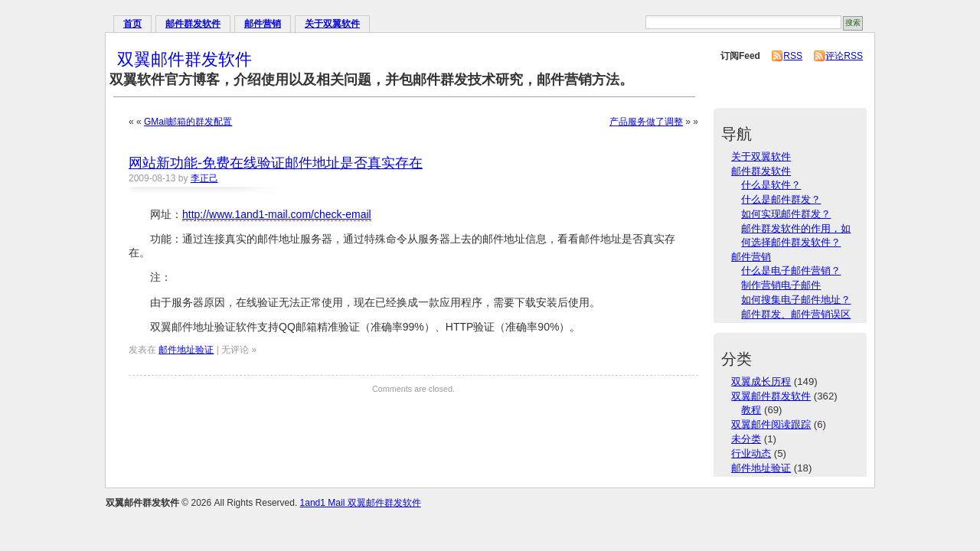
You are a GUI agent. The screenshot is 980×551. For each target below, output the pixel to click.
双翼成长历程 (761, 381)
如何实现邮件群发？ (786, 214)
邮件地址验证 (186, 350)
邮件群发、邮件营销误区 (796, 314)
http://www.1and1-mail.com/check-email (277, 214)
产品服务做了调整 (646, 122)
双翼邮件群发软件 (185, 59)
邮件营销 (263, 24)
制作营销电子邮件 (781, 285)
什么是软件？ (771, 185)
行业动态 (751, 453)
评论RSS (844, 56)
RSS (793, 56)
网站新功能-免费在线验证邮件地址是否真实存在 (276, 163)
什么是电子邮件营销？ (791, 271)
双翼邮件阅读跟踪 (771, 424)
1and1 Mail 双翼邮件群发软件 (361, 503)
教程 (751, 410)
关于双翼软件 (332, 24)
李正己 (204, 178)
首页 (132, 24)
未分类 (746, 439)
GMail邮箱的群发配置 (188, 122)
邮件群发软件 (193, 24)
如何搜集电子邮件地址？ (796, 300)
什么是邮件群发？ (781, 199)
